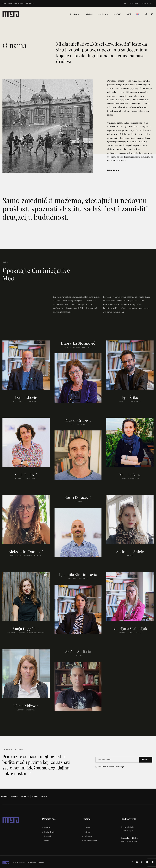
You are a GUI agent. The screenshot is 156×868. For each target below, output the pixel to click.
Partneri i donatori (91, 840)
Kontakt (117, 14)
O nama (75, 14)
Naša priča (88, 835)
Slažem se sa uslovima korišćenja (111, 767)
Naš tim (87, 831)
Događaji (89, 14)
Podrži (129, 14)
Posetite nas (148, 3)
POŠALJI (146, 759)
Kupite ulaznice (131, 3)
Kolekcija (103, 14)
